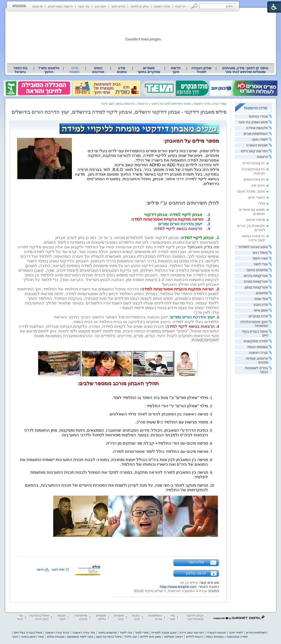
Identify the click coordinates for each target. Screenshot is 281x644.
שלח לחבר (58, 570)
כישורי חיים (257, 197)
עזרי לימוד (261, 264)
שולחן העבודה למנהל (201, 70)
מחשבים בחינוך (257, 270)
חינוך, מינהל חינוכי (251, 191)
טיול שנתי (261, 299)
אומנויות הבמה (258, 347)
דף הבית (180, 6)
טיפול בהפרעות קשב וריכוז (39, 617)
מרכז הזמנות (162, 6)
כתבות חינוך (136, 617)
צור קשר (84, 6)
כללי (262, 203)
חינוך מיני (258, 185)
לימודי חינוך (260, 140)
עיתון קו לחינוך (140, 6)
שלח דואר (196, 562)
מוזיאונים (262, 293)
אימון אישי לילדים (151, 637)
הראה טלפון (196, 573)
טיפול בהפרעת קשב (109, 637)
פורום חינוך (118, 6)
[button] (194, 6)
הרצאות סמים (254, 179)
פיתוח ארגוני (255, 220)
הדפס (40, 570)
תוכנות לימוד (61, 617)
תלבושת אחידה (257, 128)
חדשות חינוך (176, 70)
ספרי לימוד (260, 259)
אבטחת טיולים (56, 637)
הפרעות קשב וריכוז (254, 151)
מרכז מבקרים (258, 316)
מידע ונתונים (122, 70)
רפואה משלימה (173, 637)
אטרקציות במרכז (256, 282)
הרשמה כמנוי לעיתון (60, 6)
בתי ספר (172, 617)
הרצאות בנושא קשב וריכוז (253, 238)
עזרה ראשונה (258, 353)
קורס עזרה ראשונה (57, 632)
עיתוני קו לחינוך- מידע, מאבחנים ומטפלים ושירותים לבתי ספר (245, 70)
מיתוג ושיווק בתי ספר (253, 122)
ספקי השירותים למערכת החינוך (171, 104)
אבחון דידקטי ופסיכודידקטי (195, 617)
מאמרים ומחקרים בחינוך (149, 70)
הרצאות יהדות (254, 163)
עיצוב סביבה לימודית (253, 247)
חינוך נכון (100, 6)
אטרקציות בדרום (256, 276)
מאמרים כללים (101, 617)
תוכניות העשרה (257, 145)
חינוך (15, 637)
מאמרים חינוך (119, 617)
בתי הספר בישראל (20, 70)
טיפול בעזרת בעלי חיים (28, 632)
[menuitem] (245, 70)
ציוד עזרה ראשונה (84, 632)
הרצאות (262, 157)
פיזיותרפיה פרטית (81, 617)
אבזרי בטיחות (258, 116)
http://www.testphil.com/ (178, 587)
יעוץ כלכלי (131, 637)
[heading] (219, 188)
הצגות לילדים (194, 637)
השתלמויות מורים (256, 134)
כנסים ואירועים (98, 70)
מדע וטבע (261, 305)
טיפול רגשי (260, 253)
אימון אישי (261, 310)
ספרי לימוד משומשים (80, 637)
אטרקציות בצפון (256, 287)
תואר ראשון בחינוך (32, 637)
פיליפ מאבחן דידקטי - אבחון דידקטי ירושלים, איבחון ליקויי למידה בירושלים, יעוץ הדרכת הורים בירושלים (119, 112)
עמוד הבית (220, 104)
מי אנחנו (37, 6)
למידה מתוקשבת (256, 341)
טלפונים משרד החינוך (49, 70)
